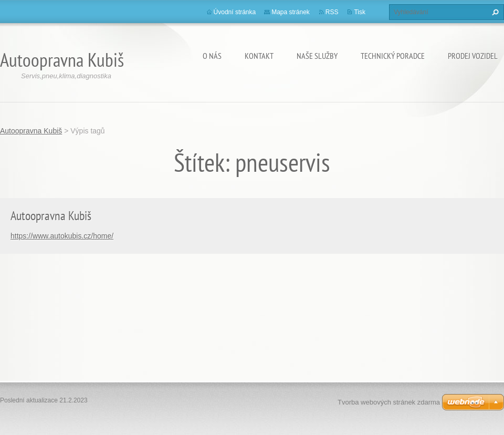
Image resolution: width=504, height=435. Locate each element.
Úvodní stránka (235, 12)
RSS (332, 12)
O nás (212, 56)
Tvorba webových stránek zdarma (389, 402)
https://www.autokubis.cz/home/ (62, 236)
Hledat (494, 12)
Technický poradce (393, 56)
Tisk (360, 12)
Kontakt (259, 56)
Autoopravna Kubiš (31, 131)
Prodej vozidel (473, 56)
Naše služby (317, 56)
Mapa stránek (291, 12)
